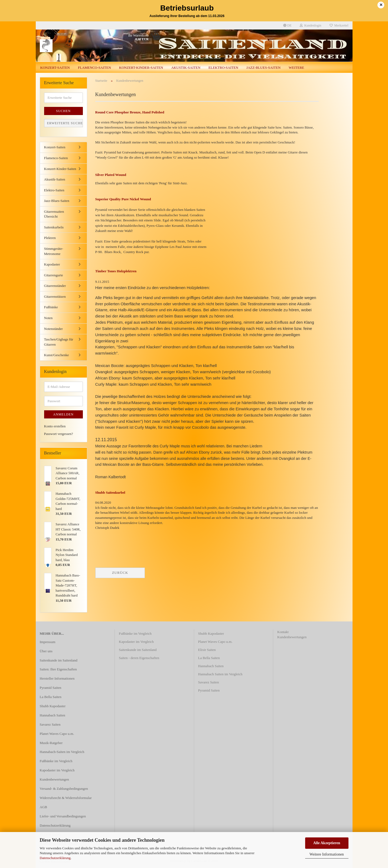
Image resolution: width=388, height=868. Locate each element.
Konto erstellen (55, 426)
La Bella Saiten (51, 697)
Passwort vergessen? (59, 434)
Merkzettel (339, 25)
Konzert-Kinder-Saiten (141, 68)
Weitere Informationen (327, 854)
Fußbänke (51, 307)
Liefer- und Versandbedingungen (63, 816)
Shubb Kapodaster (53, 706)
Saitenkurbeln (54, 227)
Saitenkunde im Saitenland (59, 660)
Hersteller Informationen (57, 678)
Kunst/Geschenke (57, 355)
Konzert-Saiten (55, 68)
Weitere (296, 68)
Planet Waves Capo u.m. (57, 734)
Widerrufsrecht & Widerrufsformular (66, 798)
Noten (48, 318)
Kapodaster (52, 264)
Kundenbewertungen (54, 779)
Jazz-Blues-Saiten (263, 68)
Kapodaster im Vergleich (57, 770)
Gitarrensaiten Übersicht (54, 214)
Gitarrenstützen (55, 297)
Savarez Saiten (50, 724)
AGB (43, 807)
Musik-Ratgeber (51, 743)
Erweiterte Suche (65, 123)
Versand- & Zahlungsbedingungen (64, 789)
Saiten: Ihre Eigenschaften (58, 669)
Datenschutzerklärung (55, 858)
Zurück (120, 573)
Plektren (50, 238)
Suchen (63, 111)
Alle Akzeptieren (327, 843)
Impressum (48, 642)
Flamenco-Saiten (94, 68)
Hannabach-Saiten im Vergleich (62, 752)
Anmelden (63, 414)
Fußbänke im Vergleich (56, 761)
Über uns (46, 651)
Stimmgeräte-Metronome (54, 251)
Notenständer (53, 329)
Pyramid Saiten (51, 688)
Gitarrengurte (54, 275)
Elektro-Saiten (223, 68)
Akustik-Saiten (186, 68)
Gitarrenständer (55, 286)
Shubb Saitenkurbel (110, 492)
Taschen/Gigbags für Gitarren (59, 342)
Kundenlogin (311, 25)
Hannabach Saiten (53, 715)
